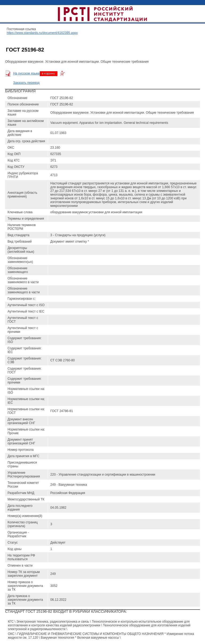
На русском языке (26, 73)
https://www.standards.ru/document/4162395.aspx (42, 33)
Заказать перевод (26, 83)
